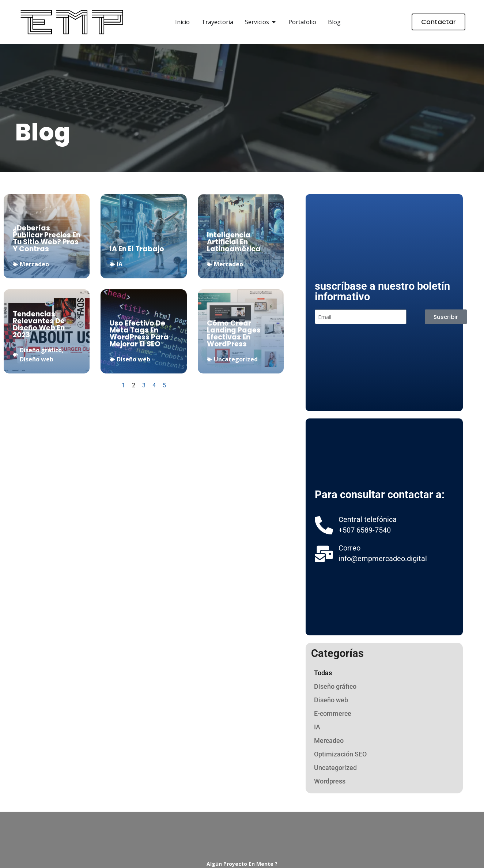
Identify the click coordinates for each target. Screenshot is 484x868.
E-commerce (333, 713)
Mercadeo (34, 264)
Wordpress (330, 781)
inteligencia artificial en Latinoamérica (234, 242)
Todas (323, 673)
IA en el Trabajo (137, 249)
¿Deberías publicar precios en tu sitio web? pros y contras (47, 238)
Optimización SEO (340, 754)
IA (120, 264)
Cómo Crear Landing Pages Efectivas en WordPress (234, 334)
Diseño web (37, 359)
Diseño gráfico (41, 350)
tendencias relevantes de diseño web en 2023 (39, 324)
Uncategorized (236, 359)
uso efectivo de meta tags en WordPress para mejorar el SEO (139, 334)
